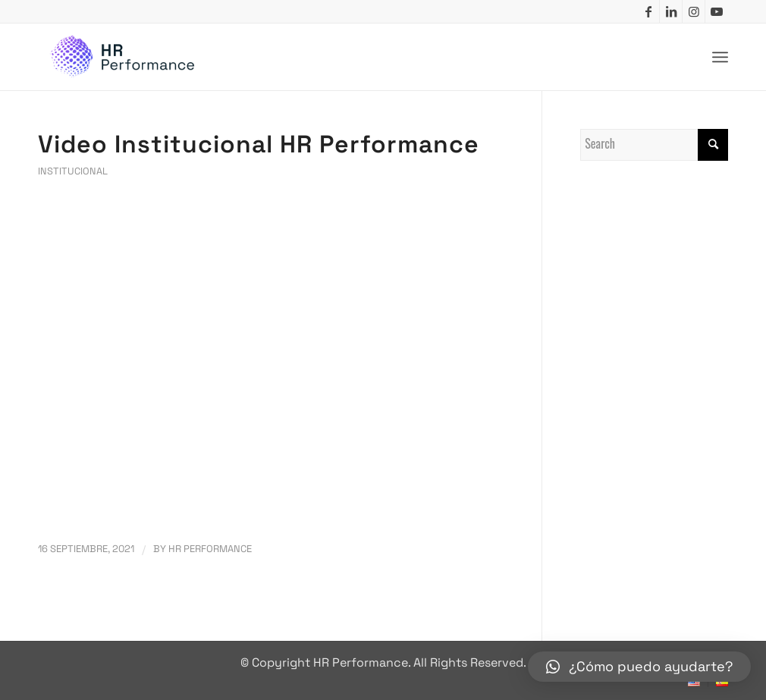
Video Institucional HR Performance (259, 144)
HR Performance (210, 549)
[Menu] (720, 57)
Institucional (73, 171)
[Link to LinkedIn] (671, 11)
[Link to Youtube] (717, 11)
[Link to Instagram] (694, 11)
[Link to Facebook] (648, 11)
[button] (639, 667)
